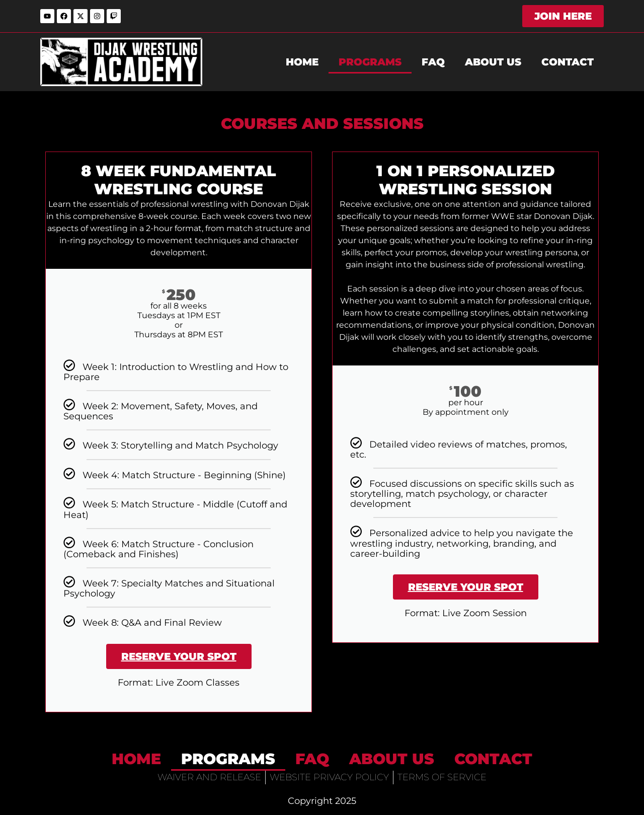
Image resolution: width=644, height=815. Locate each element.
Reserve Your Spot (179, 656)
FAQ (433, 62)
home (302, 62)
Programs (370, 62)
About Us (493, 62)
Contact (568, 62)
